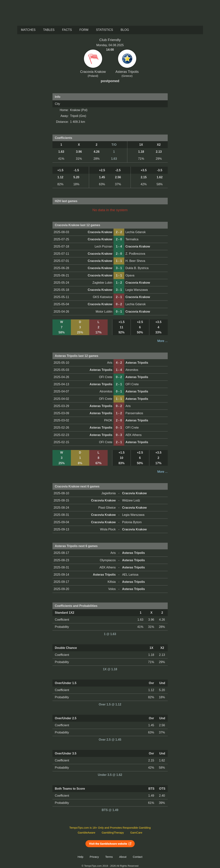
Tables (49, 30)
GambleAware (87, 833)
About (123, 857)
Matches (28, 30)
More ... (162, 341)
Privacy (94, 857)
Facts (67, 30)
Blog (125, 30)
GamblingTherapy (113, 833)
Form (84, 30)
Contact (138, 857)
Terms (109, 857)
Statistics (104, 30)
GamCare (136, 833)
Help (81, 857)
